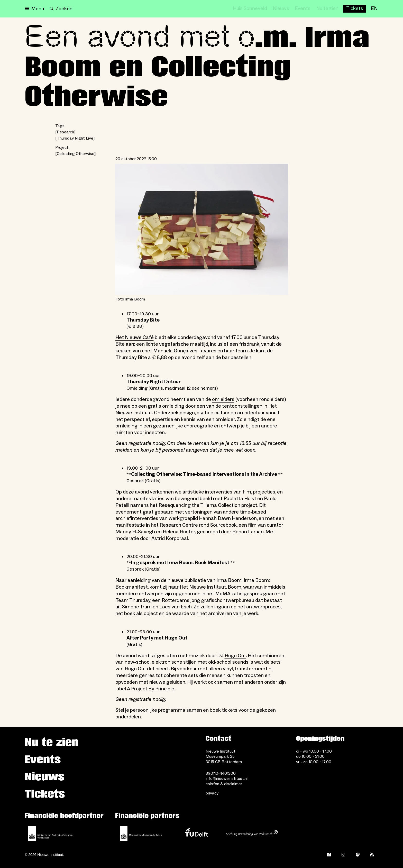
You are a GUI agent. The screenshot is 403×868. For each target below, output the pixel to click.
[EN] (374, 9)
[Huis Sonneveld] (250, 9)
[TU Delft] (196, 834)
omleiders (223, 399)
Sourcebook (223, 525)
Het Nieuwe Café (135, 337)
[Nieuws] (281, 9)
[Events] (303, 9)
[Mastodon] (358, 855)
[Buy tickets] (355, 9)
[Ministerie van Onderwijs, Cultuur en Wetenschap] (50, 834)
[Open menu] (34, 9)
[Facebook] (329, 855)
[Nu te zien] (327, 9)
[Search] (61, 9)
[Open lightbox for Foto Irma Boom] (202, 229)
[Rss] (372, 855)
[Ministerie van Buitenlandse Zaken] (141, 834)
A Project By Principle (151, 689)
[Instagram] (343, 855)
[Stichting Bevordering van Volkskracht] (252, 834)
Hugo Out (235, 656)
